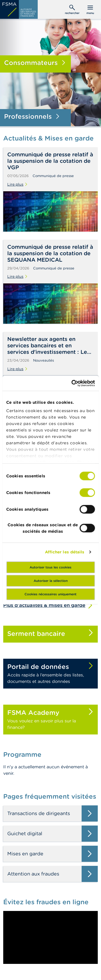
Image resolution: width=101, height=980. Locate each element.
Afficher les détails (65, 552)
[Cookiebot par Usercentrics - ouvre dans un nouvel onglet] (72, 383)
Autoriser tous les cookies (50, 567)
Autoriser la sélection (51, 580)
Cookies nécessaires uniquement (50, 594)
